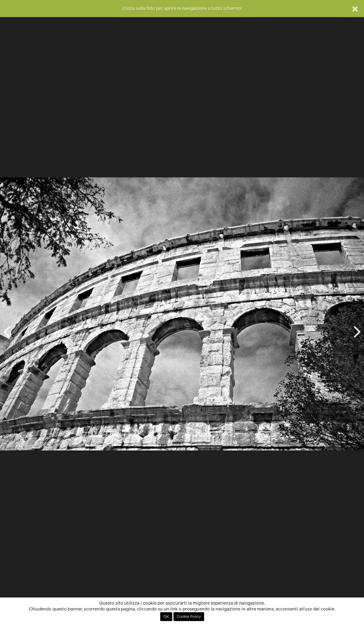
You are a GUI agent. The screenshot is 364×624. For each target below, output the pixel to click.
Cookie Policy (189, 617)
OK (166, 617)
